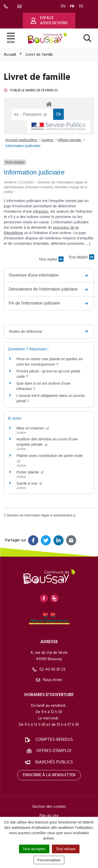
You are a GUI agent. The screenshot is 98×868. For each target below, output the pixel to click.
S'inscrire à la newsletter (49, 775)
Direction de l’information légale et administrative (41, 515)
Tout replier (51, 259)
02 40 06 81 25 (49, 670)
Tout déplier (81, 257)
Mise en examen (33, 428)
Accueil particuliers (22, 140)
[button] (49, 275)
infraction (41, 211)
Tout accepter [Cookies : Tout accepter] (34, 849)
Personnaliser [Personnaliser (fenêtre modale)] (49, 860)
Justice (48, 140)
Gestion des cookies (49, 807)
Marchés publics (54, 762)
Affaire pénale (70, 140)
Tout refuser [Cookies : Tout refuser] (66, 849)
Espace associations (49, 21)
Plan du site (49, 816)
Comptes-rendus (54, 740)
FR (72, 6)
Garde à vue (29, 483)
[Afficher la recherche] (87, 38)
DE (81, 6)
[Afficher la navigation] (11, 38)
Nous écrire (49, 680)
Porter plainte (30, 472)
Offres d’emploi (54, 751)
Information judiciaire (23, 146)
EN (63, 6)
